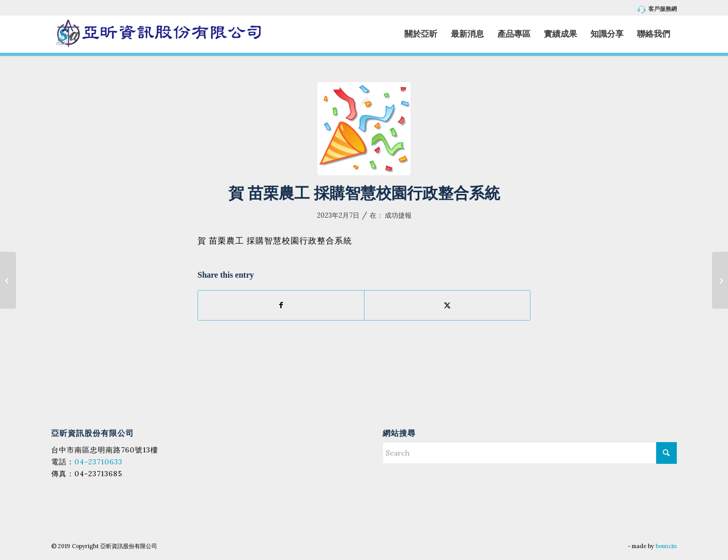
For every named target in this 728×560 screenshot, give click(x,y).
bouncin (666, 546)
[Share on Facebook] (281, 305)
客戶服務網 (657, 10)
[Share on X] (447, 305)
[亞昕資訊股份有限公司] (158, 34)
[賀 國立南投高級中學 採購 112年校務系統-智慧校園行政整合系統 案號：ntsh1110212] (720, 280)
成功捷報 (398, 215)
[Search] (530, 453)
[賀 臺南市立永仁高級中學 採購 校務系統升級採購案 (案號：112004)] (8, 280)
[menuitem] (655, 10)
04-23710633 (98, 462)
